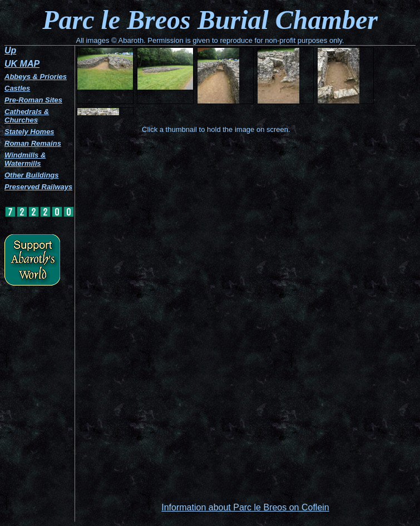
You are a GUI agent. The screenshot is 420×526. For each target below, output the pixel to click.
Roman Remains (33, 143)
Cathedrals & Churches (27, 116)
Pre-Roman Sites (33, 100)
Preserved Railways (38, 187)
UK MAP (22, 64)
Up (10, 50)
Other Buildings (32, 175)
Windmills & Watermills (25, 159)
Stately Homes (29, 132)
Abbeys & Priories (36, 77)
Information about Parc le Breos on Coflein (245, 507)
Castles (17, 88)
